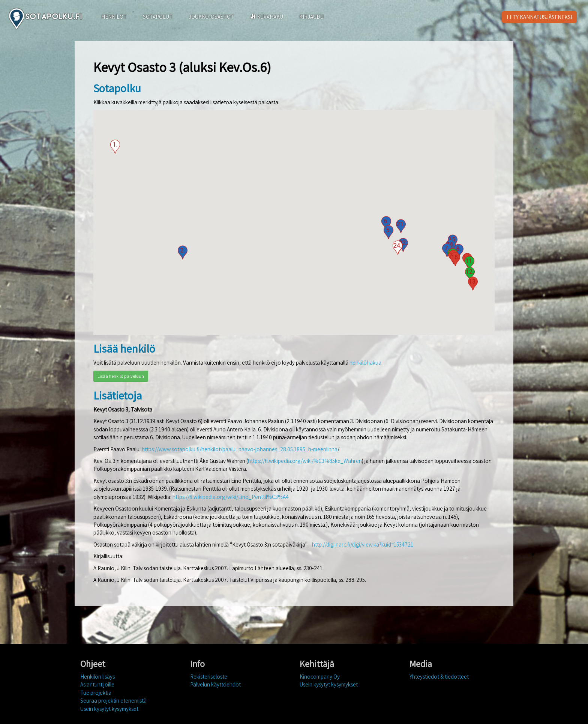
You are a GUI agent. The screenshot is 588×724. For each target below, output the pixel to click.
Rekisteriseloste (209, 677)
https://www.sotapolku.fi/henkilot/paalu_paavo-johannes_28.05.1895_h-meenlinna (240, 449)
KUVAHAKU (267, 17)
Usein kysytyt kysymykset (109, 709)
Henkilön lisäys (97, 677)
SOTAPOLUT (158, 17)
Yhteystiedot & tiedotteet (439, 677)
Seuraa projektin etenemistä (113, 701)
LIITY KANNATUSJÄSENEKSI (539, 17)
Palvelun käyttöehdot (215, 684)
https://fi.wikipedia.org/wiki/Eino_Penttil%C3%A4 (231, 497)
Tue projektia (96, 693)
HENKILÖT (114, 17)
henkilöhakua (365, 363)
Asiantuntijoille (97, 684)
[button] (115, 147)
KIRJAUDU (311, 17)
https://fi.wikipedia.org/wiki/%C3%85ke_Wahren (305, 461)
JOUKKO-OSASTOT (211, 17)
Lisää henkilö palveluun (121, 376)
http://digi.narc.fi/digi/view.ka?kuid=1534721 (363, 545)
